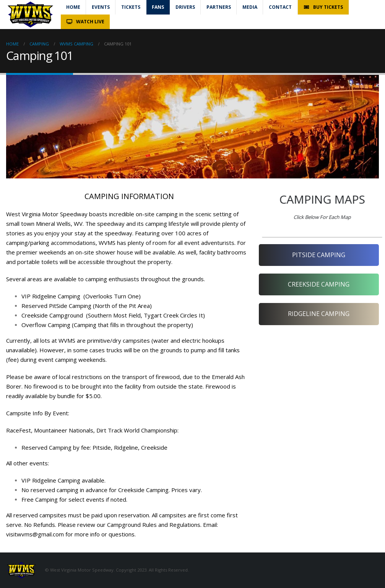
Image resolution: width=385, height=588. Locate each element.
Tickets (131, 7)
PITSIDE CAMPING (319, 255)
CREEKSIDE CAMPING (319, 284)
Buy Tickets (323, 7)
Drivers (185, 7)
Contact (280, 7)
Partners (219, 7)
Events (101, 7)
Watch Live (85, 22)
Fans (158, 7)
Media (250, 7)
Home (73, 7)
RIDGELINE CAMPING (319, 314)
